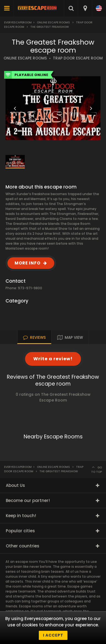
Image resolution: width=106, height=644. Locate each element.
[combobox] (85, 8)
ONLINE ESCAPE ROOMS (25, 58)
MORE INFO (28, 263)
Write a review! (53, 359)
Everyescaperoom (18, 22)
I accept (53, 635)
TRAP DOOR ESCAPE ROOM (78, 58)
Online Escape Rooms (53, 22)
